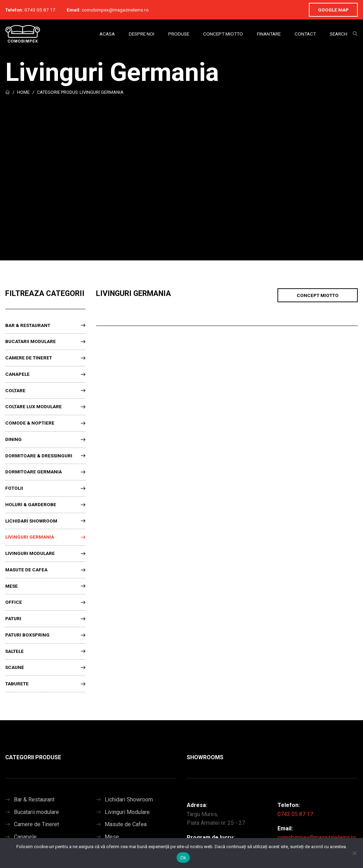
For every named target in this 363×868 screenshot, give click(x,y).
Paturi (13, 618)
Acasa (107, 34)
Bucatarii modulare (31, 341)
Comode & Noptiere (30, 423)
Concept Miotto (223, 34)
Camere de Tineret (29, 358)
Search (339, 34)
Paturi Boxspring (27, 635)
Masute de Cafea (26, 570)
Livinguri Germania (30, 537)
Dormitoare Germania (34, 472)
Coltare (15, 390)
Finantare (269, 34)
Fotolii (14, 488)
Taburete (17, 684)
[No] (354, 853)
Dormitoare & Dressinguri (39, 456)
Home (23, 92)
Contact (305, 34)
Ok (183, 858)
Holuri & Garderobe (31, 504)
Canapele (17, 374)
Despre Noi (142, 34)
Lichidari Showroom (31, 521)
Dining (13, 439)
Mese (12, 586)
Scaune (15, 667)
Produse (179, 34)
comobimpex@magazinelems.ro (115, 10)
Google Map (333, 10)
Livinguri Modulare (30, 553)
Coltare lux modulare (34, 406)
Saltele (14, 651)
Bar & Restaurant (28, 325)
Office (14, 602)
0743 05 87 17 (40, 10)
